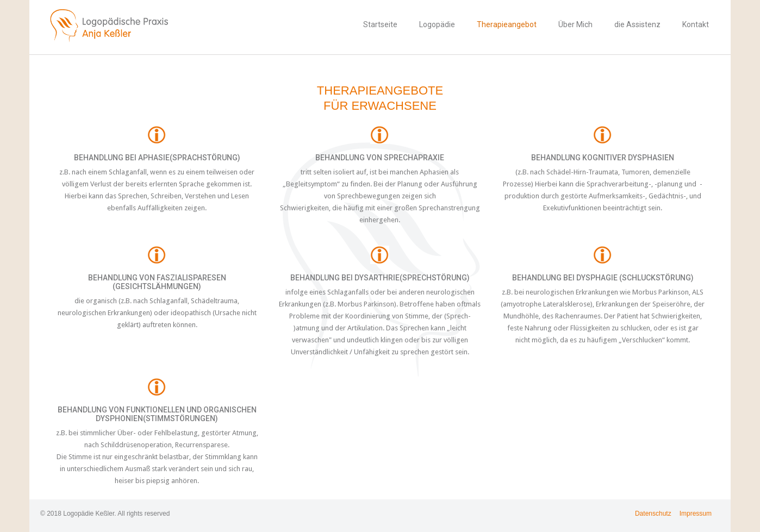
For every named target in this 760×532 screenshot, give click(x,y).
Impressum (696, 514)
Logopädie (437, 24)
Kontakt (696, 24)
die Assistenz (637, 24)
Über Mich (575, 24)
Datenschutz (653, 514)
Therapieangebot (507, 24)
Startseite (380, 24)
